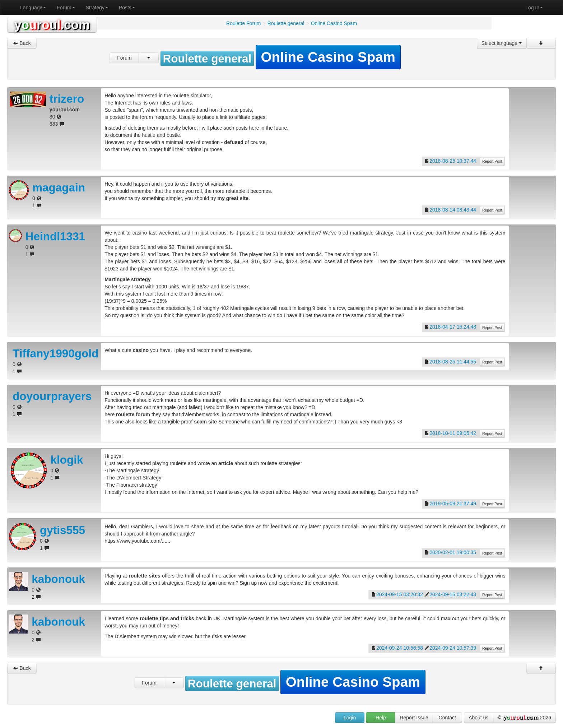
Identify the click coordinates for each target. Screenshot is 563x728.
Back (22, 43)
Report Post (492, 161)
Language (33, 8)
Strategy (97, 8)
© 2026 (524, 718)
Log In (534, 8)
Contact (447, 718)
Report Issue (414, 718)
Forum (66, 8)
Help (381, 718)
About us (478, 718)
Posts (127, 8)
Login (350, 718)
